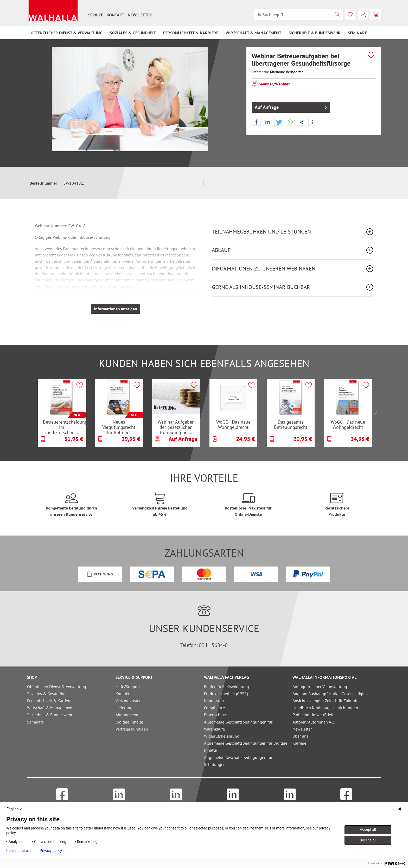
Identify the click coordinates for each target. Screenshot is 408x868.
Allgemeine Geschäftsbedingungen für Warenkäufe (238, 725)
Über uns (300, 736)
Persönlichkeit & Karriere (49, 701)
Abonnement (127, 715)
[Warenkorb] (376, 14)
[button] (256, 122)
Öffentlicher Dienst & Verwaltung (57, 687)
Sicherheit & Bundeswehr (50, 715)
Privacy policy (51, 851)
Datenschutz (215, 715)
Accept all (368, 829)
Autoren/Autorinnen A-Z (314, 722)
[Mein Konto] (363, 14)
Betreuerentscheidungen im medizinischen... (64, 427)
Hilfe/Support (128, 687)
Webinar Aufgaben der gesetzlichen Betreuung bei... (176, 427)
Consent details (19, 851)
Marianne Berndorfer (286, 72)
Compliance (214, 708)
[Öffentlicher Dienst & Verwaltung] (67, 33)
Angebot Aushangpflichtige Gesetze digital (330, 694)
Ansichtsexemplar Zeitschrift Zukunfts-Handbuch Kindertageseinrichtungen (327, 704)
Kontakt (115, 15)
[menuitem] (96, 15)
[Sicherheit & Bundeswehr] (315, 33)
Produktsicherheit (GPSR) (226, 694)
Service (96, 15)
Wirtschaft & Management (50, 708)
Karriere (299, 743)
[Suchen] (337, 15)
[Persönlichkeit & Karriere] (191, 33)
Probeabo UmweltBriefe (313, 715)
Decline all (368, 840)
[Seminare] (357, 33)
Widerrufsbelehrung (222, 736)
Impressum (214, 701)
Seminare (35, 722)
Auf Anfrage (291, 107)
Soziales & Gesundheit (47, 694)
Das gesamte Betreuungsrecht (291, 424)
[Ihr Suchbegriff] (298, 15)
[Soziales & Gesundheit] (133, 33)
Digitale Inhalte (129, 722)
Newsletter (140, 15)
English (15, 809)
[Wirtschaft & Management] (253, 33)
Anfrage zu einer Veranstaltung (320, 687)
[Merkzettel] (350, 14)
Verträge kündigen (132, 729)
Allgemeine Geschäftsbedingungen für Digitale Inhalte (246, 747)
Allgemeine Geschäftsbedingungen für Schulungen (238, 761)
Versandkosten (129, 701)
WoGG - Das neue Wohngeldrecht (233, 424)
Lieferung (124, 708)
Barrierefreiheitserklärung (227, 687)
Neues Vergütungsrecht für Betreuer (119, 427)
